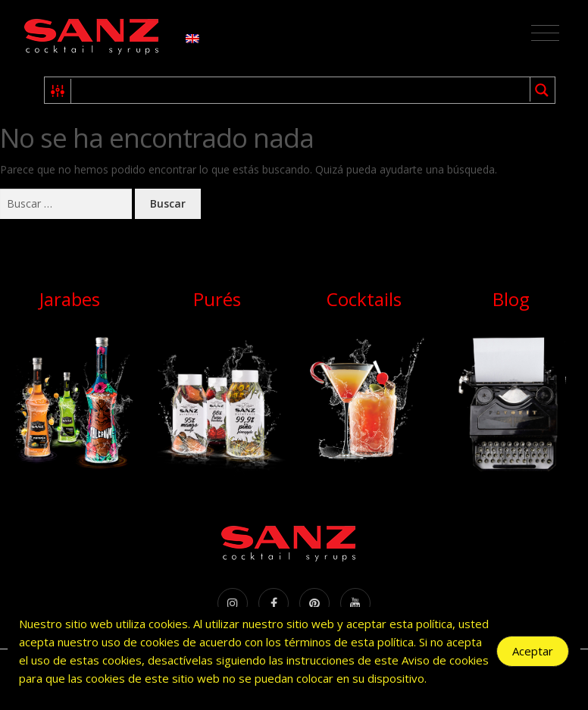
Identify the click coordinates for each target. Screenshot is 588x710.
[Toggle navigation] (545, 33)
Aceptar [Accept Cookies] (533, 651)
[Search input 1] (301, 90)
